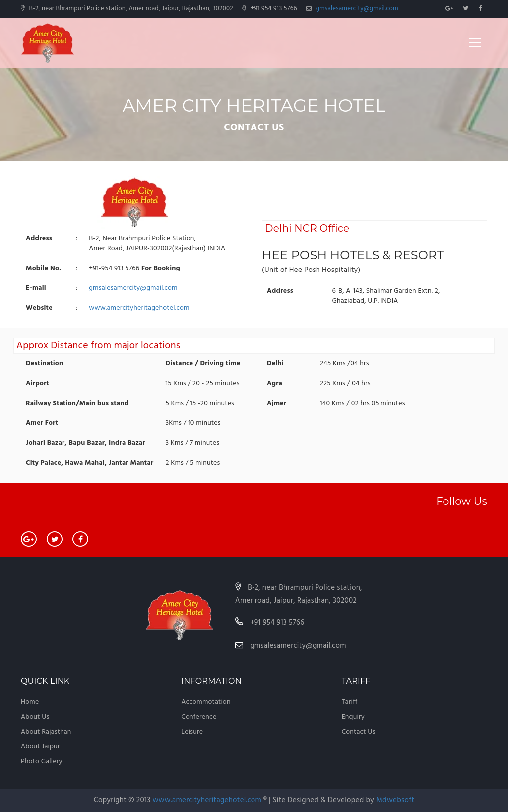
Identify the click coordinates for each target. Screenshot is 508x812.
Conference (199, 717)
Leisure (192, 732)
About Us (35, 717)
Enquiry (353, 717)
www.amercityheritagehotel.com (139, 308)
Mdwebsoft (395, 800)
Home (30, 702)
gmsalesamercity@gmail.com (357, 9)
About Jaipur (40, 747)
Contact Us (359, 732)
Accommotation (206, 702)
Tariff (350, 702)
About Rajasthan (46, 732)
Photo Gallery (42, 762)
